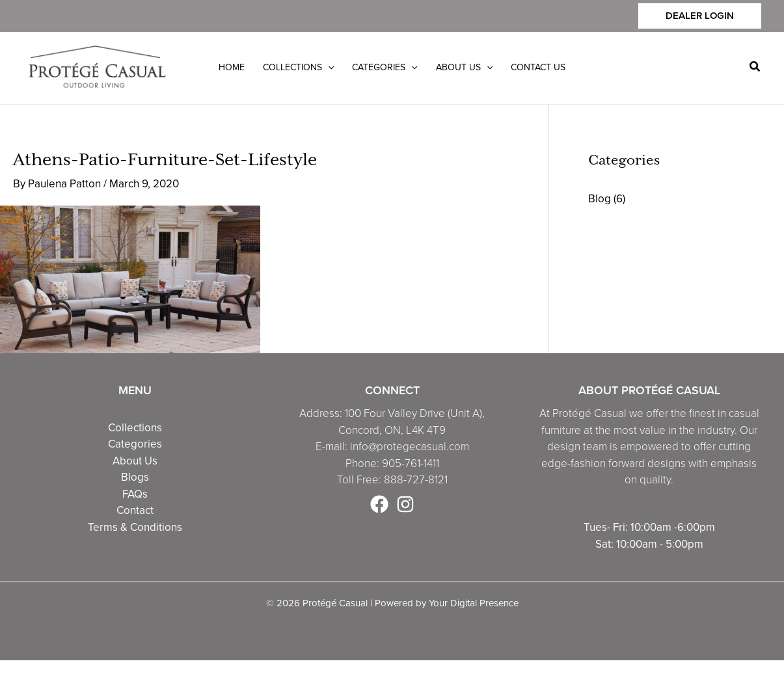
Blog (600, 199)
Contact (135, 510)
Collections (135, 428)
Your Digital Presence (474, 603)
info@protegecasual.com (410, 447)
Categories (135, 444)
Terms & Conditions (135, 527)
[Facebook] (379, 504)
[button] (700, 16)
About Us (135, 461)
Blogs (135, 477)
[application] (328, 68)
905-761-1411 (411, 463)
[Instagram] (405, 504)
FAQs (135, 494)
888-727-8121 (416, 480)
